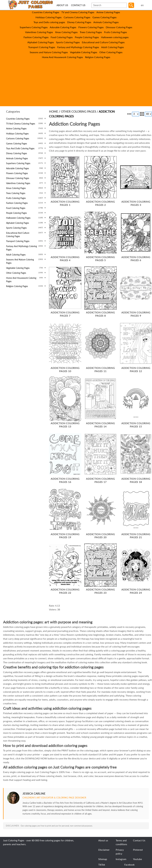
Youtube (137, 859)
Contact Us (139, 840)
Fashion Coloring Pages (36, 37)
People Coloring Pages (87, 37)
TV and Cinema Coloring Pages (78, 12)
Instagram (121, 859)
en (142, 5)
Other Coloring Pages (111, 52)
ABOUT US (62, 5)
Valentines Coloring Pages (39, 32)
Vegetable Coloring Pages (84, 52)
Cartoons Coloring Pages (77, 17)
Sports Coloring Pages (68, 42)
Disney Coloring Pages (79, 22)
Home (53, 111)
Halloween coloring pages (115, 37)
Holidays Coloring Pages (49, 17)
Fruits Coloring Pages (115, 32)
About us (103, 840)
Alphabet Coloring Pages (41, 42)
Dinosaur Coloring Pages (119, 27)
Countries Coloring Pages (46, 12)
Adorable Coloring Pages (63, 27)
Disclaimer (104, 850)
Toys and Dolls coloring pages (49, 22)
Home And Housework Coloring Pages (62, 57)
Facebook (129, 865)
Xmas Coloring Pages (66, 32)
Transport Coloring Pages (42, 47)
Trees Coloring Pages (91, 32)
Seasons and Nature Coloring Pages (49, 52)
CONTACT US (78, 5)
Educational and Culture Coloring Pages (103, 42)
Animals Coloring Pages (106, 22)
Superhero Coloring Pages (34, 27)
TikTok (102, 865)
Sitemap (103, 859)
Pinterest (138, 850)
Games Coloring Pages (104, 17)
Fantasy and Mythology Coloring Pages (78, 47)
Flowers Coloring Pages (91, 27)
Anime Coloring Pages (108, 12)
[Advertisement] (76, 85)
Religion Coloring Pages (98, 57)
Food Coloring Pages (62, 37)
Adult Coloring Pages (113, 47)
